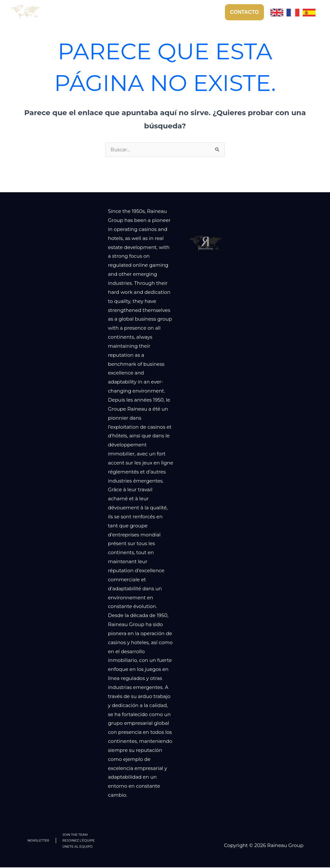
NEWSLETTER (39, 841)
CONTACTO (244, 12)
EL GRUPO (108, 12)
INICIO (77, 12)
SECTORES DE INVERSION (165, 12)
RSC (214, 12)
